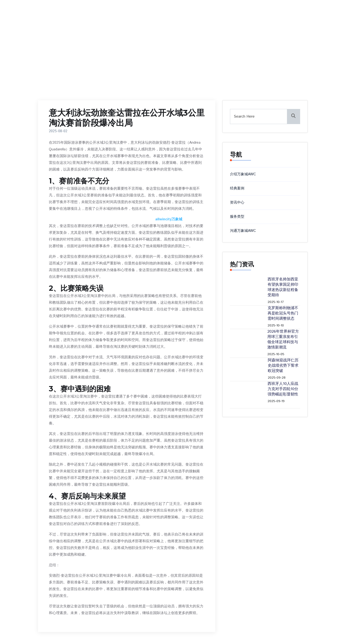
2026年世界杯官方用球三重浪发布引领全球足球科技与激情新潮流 (283, 340)
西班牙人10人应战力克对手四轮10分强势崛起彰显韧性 (283, 389)
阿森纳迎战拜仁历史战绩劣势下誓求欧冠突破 (283, 366)
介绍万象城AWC (243, 174)
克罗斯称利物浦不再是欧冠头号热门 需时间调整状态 (283, 313)
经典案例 (237, 188)
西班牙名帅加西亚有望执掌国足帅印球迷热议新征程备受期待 (283, 287)
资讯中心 (237, 202)
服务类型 (237, 217)
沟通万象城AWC (243, 231)
